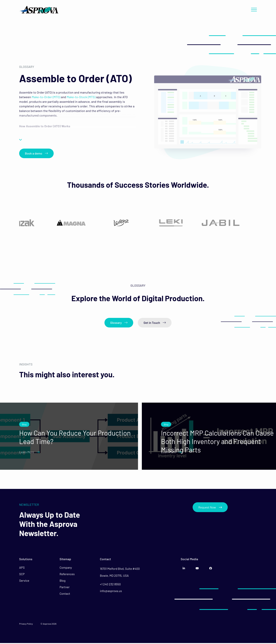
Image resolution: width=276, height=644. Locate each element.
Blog (63, 581)
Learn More (29, 453)
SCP (22, 575)
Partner (65, 588)
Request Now (210, 508)
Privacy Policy (26, 625)
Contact (65, 594)
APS (22, 568)
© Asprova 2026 (48, 625)
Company (66, 568)
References (67, 575)
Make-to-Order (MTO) (46, 96)
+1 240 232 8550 (110, 585)
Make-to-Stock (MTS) (81, 96)
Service (24, 581)
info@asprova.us (111, 592)
